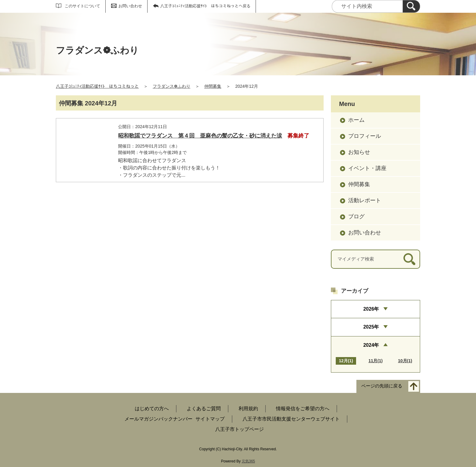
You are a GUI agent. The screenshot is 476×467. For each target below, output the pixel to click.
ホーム (356, 120)
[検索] (411, 6)
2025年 (371, 327)
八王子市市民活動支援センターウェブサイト (291, 419)
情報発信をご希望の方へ (303, 409)
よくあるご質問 (204, 409)
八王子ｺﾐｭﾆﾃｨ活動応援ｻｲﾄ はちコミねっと (97, 86)
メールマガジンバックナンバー (158, 419)
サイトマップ (210, 419)
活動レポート (365, 200)
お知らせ (359, 152)
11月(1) (376, 361)
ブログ (356, 216)
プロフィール (365, 136)
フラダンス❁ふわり (172, 86)
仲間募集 (213, 86)
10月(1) (405, 361)
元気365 (248, 461)
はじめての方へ (152, 409)
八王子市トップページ (240, 429)
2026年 (371, 309)
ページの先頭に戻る (382, 386)
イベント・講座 (367, 168)
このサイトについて (82, 6)
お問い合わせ (130, 6)
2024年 (371, 345)
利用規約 (248, 409)
